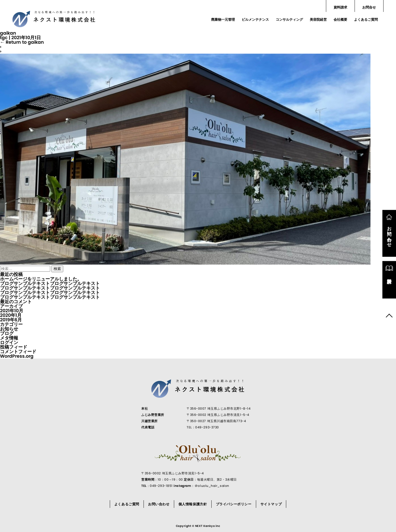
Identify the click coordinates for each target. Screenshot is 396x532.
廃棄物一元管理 (223, 19)
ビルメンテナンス (255, 19)
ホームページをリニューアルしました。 (41, 279)
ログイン (9, 343)
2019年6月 (11, 320)
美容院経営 (318, 19)
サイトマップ (271, 504)
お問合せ (369, 7)
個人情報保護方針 (193, 504)
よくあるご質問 (366, 19)
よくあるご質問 (127, 504)
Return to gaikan (22, 42)
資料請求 (340, 7)
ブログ (7, 333)
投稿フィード (14, 347)
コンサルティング (289, 19)
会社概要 (340, 19)
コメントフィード (18, 352)
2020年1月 (11, 315)
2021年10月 (12, 311)
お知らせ (9, 329)
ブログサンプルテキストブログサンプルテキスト (50, 283)
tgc (4, 38)
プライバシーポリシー (234, 504)
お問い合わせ (159, 504)
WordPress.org (17, 356)
